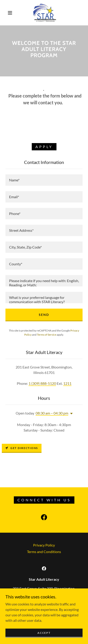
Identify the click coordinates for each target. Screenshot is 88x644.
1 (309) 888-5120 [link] (42, 383)
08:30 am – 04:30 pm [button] (52, 413)
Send (44, 315)
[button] (10, 13)
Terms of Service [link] (47, 335)
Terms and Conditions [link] (44, 552)
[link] (45, 13)
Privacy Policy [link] (44, 545)
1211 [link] (67, 383)
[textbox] (44, 180)
